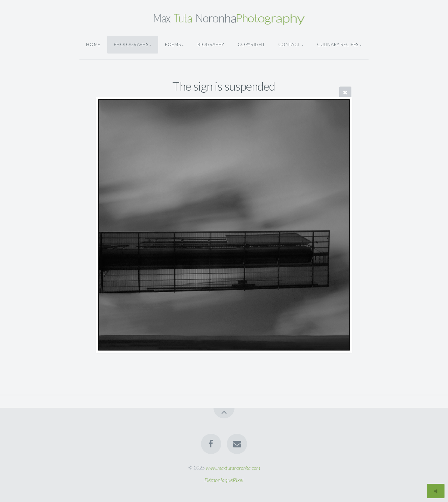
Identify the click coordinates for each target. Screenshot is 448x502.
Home (93, 44)
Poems (173, 44)
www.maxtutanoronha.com (233, 468)
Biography (211, 44)
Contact (289, 44)
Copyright (251, 44)
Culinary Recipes (338, 44)
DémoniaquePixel (224, 480)
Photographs (131, 44)
